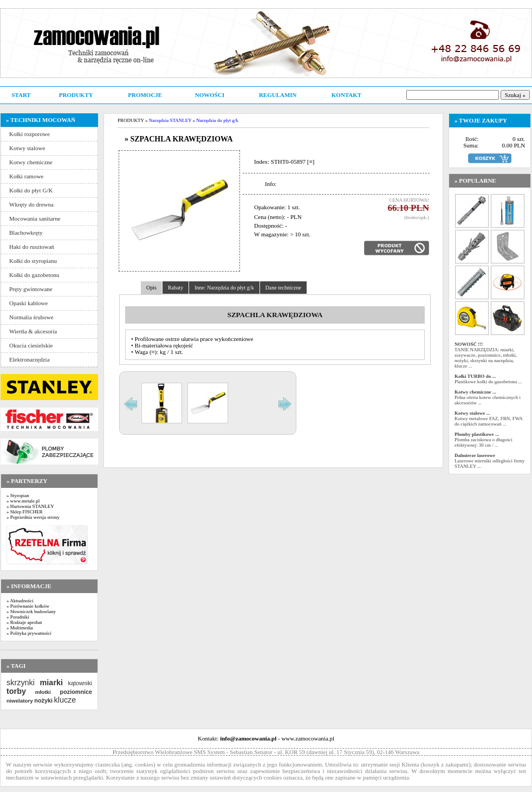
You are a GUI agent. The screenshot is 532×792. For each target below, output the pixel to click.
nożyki (43, 700)
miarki (51, 682)
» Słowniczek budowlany (31, 611)
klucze (65, 700)
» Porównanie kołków (28, 606)
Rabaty (176, 288)
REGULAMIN (278, 95)
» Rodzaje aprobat (24, 622)
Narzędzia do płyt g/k (217, 120)
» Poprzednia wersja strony (33, 517)
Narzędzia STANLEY (170, 120)
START (21, 95)
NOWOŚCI (210, 95)
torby (16, 691)
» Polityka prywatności (29, 633)
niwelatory (20, 701)
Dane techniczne (283, 288)
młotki (43, 692)
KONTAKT (346, 95)
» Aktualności (20, 601)
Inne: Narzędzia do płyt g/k (224, 288)
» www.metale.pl (23, 501)
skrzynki (21, 682)
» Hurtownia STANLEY (30, 506)
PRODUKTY (76, 95)
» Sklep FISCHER (25, 512)
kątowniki (80, 683)
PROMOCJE (145, 95)
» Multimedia (20, 628)
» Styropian (18, 495)
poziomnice (76, 692)
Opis (151, 288)
